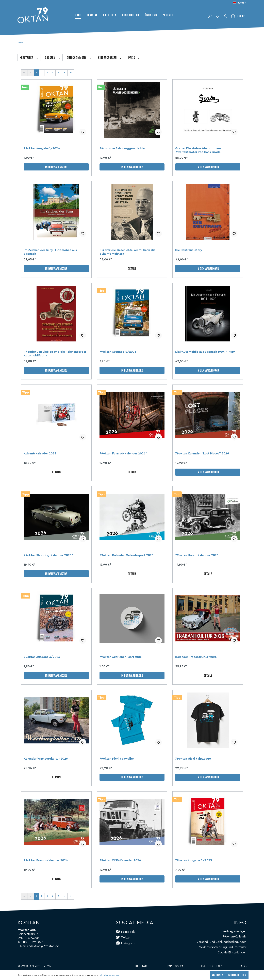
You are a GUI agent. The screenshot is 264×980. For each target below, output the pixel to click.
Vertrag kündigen (234, 931)
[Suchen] (210, 16)
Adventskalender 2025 (40, 453)
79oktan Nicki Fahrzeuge (193, 759)
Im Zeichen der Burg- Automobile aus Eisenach (50, 252)
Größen (53, 58)
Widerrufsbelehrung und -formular (223, 947)
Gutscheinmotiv (79, 58)
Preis (134, 58)
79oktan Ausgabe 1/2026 (42, 148)
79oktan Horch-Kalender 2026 (197, 555)
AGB (243, 966)
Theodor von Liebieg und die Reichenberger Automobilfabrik (55, 354)
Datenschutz (212, 966)
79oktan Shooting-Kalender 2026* (48, 555)
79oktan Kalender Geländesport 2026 (127, 555)
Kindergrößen (110, 58)
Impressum (175, 966)
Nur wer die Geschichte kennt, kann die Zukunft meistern (127, 252)
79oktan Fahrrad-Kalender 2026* (123, 453)
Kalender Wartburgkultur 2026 (46, 759)
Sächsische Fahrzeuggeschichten (123, 148)
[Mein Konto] (225, 16)
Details (132, 269)
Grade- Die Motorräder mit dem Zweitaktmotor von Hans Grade (198, 150)
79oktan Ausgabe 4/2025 (118, 352)
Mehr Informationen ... (109, 975)
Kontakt (142, 966)
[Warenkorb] (238, 16)
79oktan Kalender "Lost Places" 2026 (202, 453)
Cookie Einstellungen (232, 952)
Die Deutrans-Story (189, 250)
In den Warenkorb (56, 167)
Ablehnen (218, 975)
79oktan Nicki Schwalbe (117, 759)
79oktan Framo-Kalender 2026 (46, 860)
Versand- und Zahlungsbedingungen (222, 942)
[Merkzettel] (218, 16)
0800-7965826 (33, 942)
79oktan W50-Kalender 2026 (120, 860)
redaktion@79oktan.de (43, 946)
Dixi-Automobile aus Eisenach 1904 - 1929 (205, 352)
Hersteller (29, 58)
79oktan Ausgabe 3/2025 (42, 657)
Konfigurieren (237, 975)
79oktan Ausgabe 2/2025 (194, 860)
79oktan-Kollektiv (235, 936)
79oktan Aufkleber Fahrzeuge (121, 657)
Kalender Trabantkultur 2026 (196, 657)
